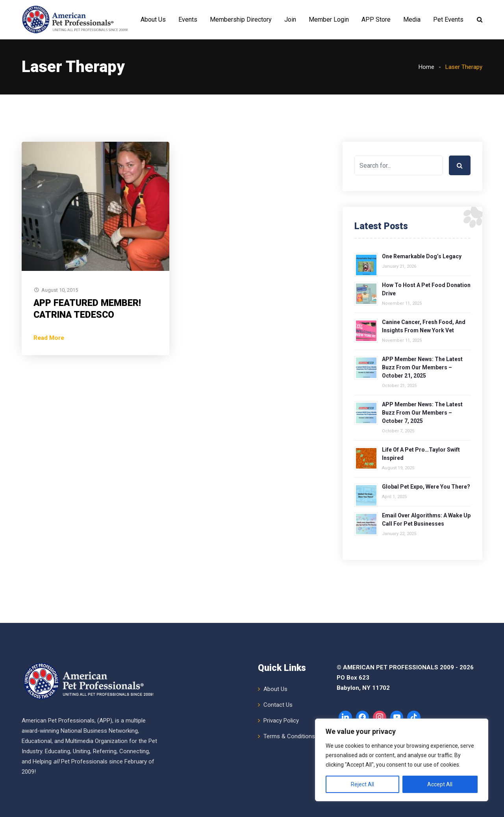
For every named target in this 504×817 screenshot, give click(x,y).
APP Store (376, 19)
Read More (49, 338)
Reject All (362, 784)
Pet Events (448, 19)
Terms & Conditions (289, 736)
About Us (153, 19)
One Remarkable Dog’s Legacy (422, 256)
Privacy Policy (281, 721)
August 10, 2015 (60, 290)
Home (426, 67)
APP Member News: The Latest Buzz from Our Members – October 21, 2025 (422, 367)
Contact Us (278, 705)
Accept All (440, 784)
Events (188, 19)
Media (412, 19)
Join (290, 19)
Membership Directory (241, 19)
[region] (402, 760)
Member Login (329, 19)
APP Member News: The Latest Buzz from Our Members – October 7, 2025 (422, 413)
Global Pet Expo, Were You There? (426, 487)
